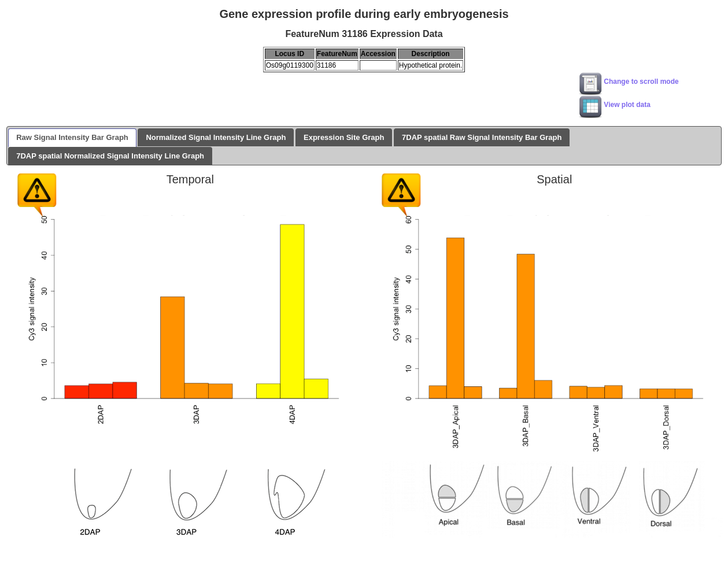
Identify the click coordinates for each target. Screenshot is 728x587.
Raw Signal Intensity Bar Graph (72, 137)
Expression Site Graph (344, 137)
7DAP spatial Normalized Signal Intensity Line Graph (110, 156)
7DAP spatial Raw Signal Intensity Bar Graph (482, 137)
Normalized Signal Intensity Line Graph (216, 137)
